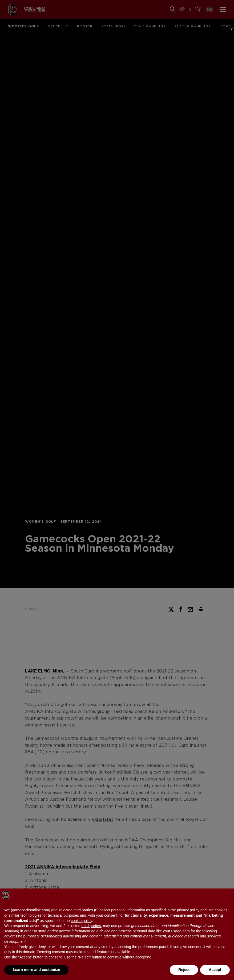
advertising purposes (21, 936)
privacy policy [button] (188, 910)
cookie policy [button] (81, 921)
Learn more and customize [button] (36, 970)
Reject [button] (184, 970)
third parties (91, 926)
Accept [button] (215, 970)
